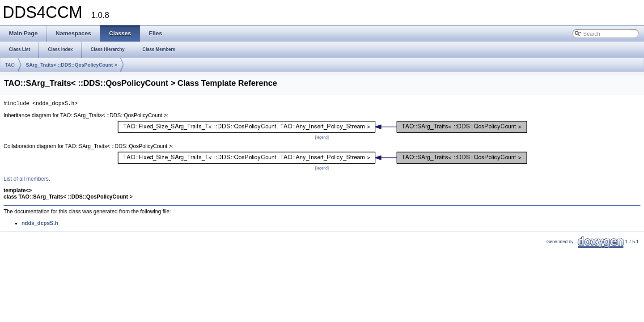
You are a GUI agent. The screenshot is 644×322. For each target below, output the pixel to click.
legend (322, 139)
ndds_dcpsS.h (40, 225)
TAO (10, 65)
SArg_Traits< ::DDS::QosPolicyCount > (72, 65)
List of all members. (27, 180)
